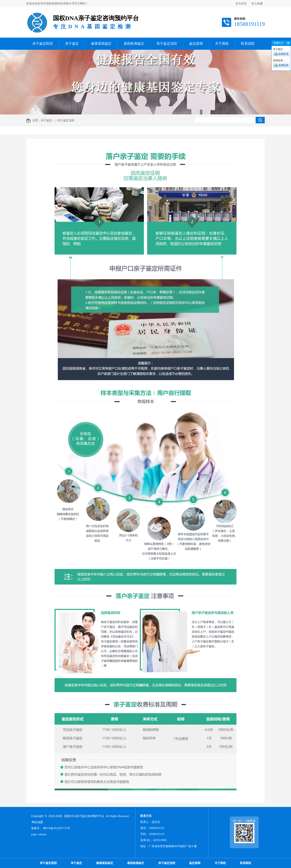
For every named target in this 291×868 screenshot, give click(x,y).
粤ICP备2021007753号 (57, 828)
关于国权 (222, 44)
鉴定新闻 (196, 44)
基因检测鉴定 (134, 44)
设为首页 (241, 4)
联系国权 (248, 44)
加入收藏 (257, 4)
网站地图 (37, 822)
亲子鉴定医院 (43, 44)
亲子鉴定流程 (167, 44)
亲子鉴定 (72, 44)
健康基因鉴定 (101, 44)
